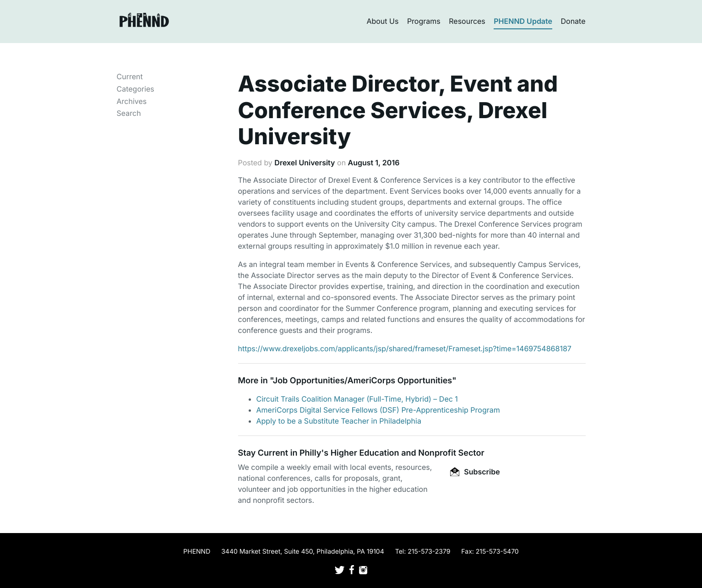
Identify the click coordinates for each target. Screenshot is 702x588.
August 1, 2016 (374, 163)
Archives (132, 101)
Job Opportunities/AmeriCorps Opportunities (362, 381)
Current (130, 76)
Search (129, 113)
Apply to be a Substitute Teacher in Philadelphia (339, 421)
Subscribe (475, 472)
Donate (573, 21)
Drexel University (305, 163)
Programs (424, 21)
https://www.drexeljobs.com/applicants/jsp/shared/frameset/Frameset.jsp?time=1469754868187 (405, 348)
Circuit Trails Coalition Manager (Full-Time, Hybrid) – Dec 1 (357, 399)
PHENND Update (523, 21)
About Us (382, 21)
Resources (467, 21)
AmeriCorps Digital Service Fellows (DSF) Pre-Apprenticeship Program (378, 410)
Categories (136, 89)
